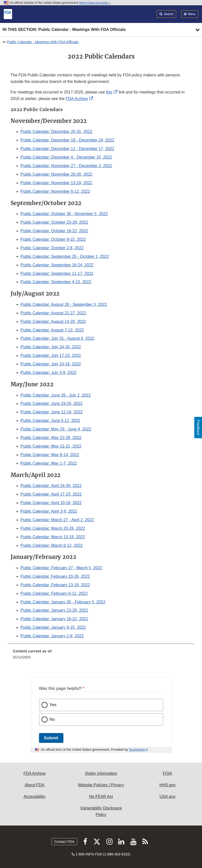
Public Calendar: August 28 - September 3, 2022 (64, 304)
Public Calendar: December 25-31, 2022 (57, 132)
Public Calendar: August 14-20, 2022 (53, 322)
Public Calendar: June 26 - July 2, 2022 (56, 395)
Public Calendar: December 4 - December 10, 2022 (66, 157)
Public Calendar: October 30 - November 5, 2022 (64, 214)
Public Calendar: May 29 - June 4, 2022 (56, 429)
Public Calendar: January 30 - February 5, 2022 (63, 602)
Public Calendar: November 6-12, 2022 (55, 191)
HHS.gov (168, 785)
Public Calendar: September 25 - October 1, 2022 (65, 256)
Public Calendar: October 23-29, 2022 (54, 222)
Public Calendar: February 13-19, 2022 (55, 585)
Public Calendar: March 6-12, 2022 (52, 545)
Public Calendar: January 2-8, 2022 (52, 636)
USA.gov (167, 797)
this (109, 92)
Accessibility (35, 797)
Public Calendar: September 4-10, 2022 (56, 282)
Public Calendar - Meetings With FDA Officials (43, 42)
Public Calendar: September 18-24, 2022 (57, 265)
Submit (51, 738)
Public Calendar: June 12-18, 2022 (52, 412)
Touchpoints (137, 750)
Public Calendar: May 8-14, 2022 (50, 455)
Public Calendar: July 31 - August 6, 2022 (58, 338)
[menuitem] (101, 656)
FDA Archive (77, 99)
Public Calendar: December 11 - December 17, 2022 (68, 149)
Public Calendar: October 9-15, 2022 (53, 239)
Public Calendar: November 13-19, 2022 (57, 183)
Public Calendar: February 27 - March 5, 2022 (62, 568)
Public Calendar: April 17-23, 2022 (51, 494)
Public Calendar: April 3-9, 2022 (49, 511)
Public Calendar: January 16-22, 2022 (54, 619)
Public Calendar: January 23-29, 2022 (54, 610)
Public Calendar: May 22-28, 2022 (51, 438)
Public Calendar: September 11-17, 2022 (57, 274)
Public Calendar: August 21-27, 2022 (53, 313)
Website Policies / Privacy (101, 785)
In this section (64, 30)
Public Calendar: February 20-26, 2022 (55, 576)
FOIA (167, 773)
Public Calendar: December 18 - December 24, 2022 (68, 140)
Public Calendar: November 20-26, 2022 (57, 174)
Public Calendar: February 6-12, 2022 (54, 593)
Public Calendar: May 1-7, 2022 (49, 463)
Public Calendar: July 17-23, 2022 (51, 355)
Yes (53, 705)
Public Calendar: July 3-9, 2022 (49, 373)
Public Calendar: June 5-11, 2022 (51, 421)
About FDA (34, 785)
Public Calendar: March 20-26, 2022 (53, 528)
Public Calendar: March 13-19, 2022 (53, 537)
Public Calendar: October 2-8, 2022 (52, 248)
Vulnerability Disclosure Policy (101, 811)
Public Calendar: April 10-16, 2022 (51, 503)
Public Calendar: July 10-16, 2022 (51, 364)
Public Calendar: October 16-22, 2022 (54, 231)
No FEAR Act (101, 797)
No (52, 719)
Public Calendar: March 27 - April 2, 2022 (57, 520)
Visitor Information (101, 773)
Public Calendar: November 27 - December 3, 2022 (66, 166)
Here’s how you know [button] (95, 3)
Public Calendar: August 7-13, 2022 (52, 330)
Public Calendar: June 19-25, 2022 (52, 403)
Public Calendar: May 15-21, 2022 (51, 446)
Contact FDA (64, 842)
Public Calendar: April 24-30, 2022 (51, 486)
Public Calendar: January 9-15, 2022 (53, 627)
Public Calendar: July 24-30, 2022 (51, 347)
